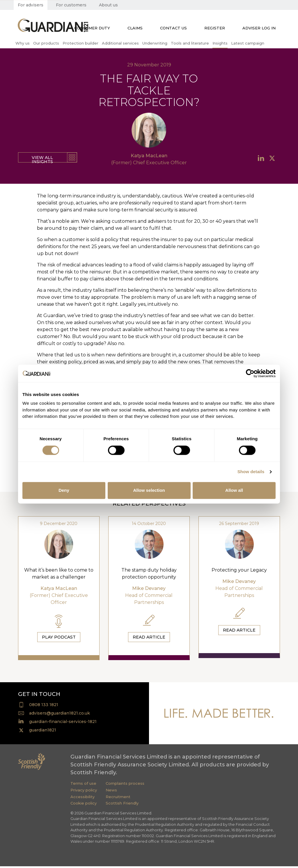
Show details (251, 472)
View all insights (42, 159)
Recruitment (118, 798)
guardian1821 (43, 732)
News (111, 792)
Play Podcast (59, 637)
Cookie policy (84, 805)
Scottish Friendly (122, 805)
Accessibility (83, 798)
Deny (64, 490)
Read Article (149, 637)
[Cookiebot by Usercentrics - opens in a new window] (250, 373)
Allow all (234, 490)
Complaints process (125, 785)
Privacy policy (84, 792)
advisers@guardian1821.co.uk (60, 715)
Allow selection (149, 490)
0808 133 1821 (44, 706)
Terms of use (83, 785)
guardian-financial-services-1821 (63, 723)
